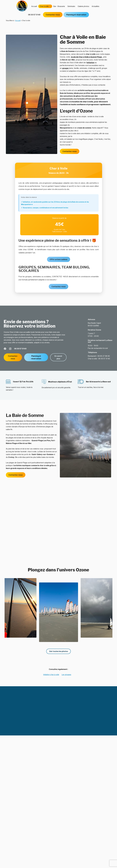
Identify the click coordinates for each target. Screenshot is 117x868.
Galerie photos (83, 8)
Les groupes (66, 675)
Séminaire (71, 8)
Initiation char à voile (51, 675)
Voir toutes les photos (59, 651)
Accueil (34, 8)
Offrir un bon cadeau (58, 259)
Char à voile (44, 8)
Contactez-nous (53, 17)
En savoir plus (58, 357)
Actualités (96, 8)
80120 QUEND (95, 324)
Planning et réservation (76, 17)
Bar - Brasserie (59, 8)
